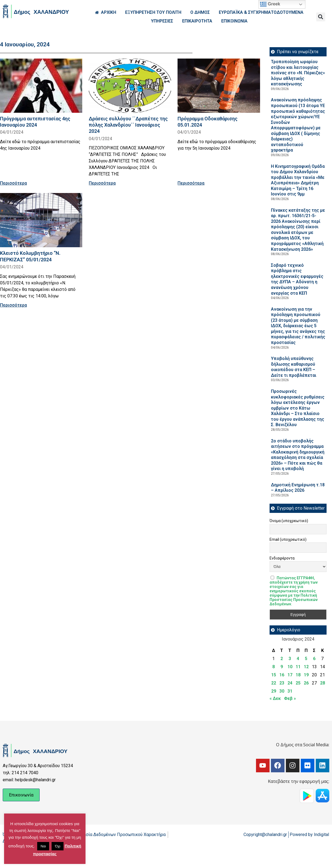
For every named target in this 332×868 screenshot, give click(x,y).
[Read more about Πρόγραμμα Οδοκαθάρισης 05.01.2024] (219, 86)
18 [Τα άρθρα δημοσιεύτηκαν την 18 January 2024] (298, 675)
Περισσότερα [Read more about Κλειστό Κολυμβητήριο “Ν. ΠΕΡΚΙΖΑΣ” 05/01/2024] (13, 305)
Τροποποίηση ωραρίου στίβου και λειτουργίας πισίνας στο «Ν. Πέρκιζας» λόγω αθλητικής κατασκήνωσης (298, 73)
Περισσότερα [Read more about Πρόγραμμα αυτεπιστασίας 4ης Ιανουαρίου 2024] (13, 183)
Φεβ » (290, 698)
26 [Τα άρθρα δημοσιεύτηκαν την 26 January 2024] (306, 683)
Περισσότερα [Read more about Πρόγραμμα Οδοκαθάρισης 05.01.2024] (191, 183)
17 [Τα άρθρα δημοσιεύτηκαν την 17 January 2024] (290, 675)
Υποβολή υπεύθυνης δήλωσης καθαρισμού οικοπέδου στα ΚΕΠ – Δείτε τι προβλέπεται (294, 367)
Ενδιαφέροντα (282, 558)
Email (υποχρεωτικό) (288, 539)
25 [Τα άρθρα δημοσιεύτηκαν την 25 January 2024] (298, 683)
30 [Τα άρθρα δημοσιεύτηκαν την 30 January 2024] (282, 691)
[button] (321, 17)
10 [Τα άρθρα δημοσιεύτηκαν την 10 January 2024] (290, 667)
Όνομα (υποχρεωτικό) (289, 521)
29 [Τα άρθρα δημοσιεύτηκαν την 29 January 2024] (274, 691)
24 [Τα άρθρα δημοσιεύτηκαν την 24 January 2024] (290, 683)
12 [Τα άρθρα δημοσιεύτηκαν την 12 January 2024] (306, 667)
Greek (270, 4)
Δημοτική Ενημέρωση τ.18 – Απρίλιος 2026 (298, 488)
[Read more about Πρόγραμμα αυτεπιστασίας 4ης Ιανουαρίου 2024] (41, 86)
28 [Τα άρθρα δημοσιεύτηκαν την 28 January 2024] (322, 683)
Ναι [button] (43, 846)
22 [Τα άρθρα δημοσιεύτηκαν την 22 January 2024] (274, 683)
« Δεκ (275, 698)
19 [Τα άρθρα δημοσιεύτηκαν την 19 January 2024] (306, 675)
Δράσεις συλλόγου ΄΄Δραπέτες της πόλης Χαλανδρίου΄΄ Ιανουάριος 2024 (128, 125)
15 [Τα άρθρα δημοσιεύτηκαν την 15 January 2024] (274, 675)
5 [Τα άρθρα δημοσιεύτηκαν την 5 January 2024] (306, 659)
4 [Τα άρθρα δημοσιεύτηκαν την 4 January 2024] (298, 659)
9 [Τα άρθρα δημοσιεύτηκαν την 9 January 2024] (282, 667)
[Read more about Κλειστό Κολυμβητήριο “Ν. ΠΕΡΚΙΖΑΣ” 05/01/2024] (41, 220)
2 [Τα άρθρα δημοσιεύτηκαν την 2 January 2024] (282, 659)
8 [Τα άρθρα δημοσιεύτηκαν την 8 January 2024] (273, 667)
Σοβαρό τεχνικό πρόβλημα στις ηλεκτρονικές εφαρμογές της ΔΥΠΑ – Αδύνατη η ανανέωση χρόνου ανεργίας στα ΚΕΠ (297, 279)
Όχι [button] (58, 846)
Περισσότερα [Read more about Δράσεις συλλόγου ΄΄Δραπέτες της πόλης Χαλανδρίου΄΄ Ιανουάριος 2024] (102, 183)
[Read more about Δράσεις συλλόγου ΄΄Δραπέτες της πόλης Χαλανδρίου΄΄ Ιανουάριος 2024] (130, 86)
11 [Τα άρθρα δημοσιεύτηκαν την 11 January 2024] (298, 667)
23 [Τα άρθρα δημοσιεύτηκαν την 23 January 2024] (282, 683)
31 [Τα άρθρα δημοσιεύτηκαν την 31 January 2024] (290, 691)
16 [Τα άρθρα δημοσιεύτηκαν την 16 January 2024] (282, 675)
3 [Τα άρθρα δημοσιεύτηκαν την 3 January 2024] (290, 659)
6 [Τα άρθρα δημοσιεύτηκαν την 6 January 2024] (314, 659)
